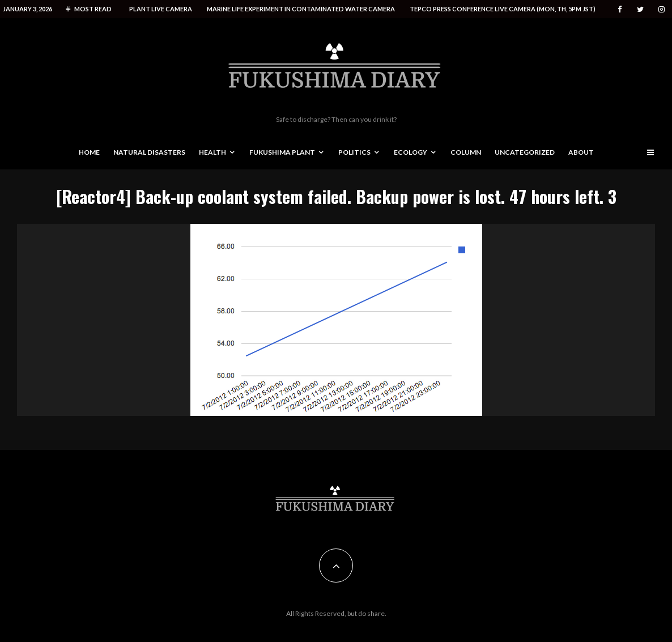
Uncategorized (525, 152)
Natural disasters (149, 152)
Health (212, 152)
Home (89, 152)
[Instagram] (662, 9)
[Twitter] (640, 9)
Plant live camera (161, 9)
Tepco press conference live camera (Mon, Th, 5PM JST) (503, 9)
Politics (354, 152)
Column (466, 152)
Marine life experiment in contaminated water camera (301, 9)
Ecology (411, 152)
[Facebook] (620, 9)
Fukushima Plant (282, 152)
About (581, 152)
